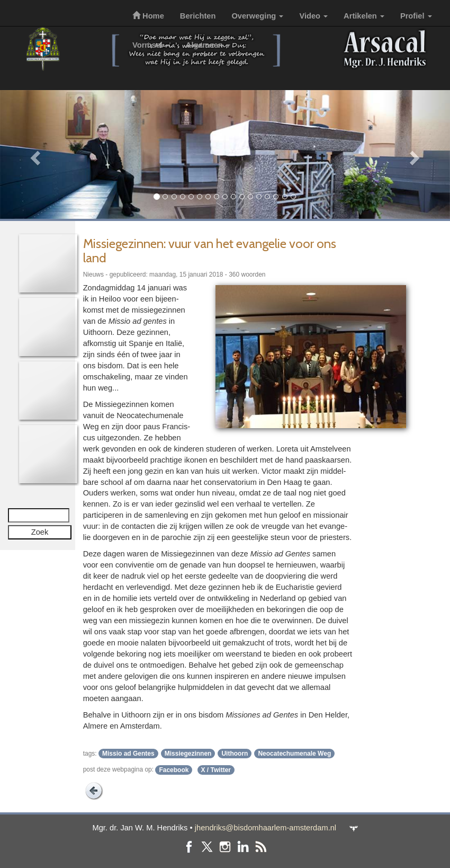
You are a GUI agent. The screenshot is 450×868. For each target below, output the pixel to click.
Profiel (416, 16)
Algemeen (208, 45)
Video (313, 16)
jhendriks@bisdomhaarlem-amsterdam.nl (265, 828)
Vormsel (151, 45)
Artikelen (364, 16)
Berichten (198, 16)
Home (148, 16)
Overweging (257, 16)
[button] (34, 154)
